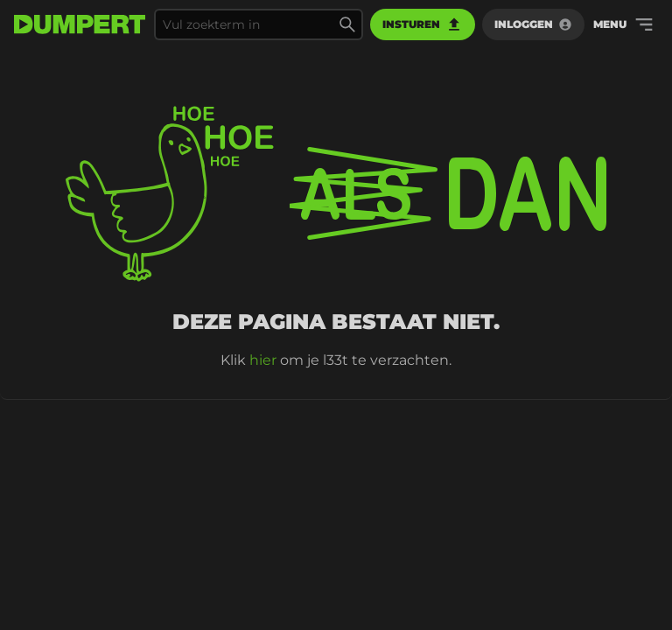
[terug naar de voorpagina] (80, 24)
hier (263, 360)
